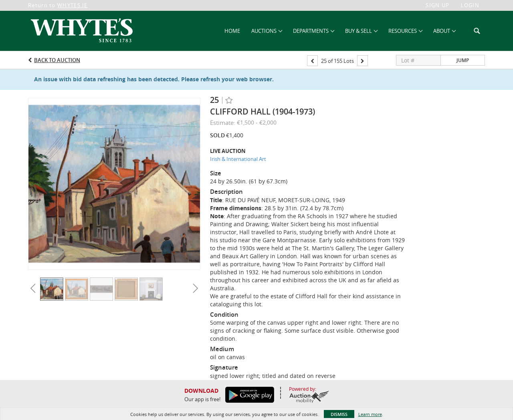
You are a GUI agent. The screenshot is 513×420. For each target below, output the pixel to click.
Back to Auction (57, 60)
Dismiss (339, 414)
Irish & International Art (238, 159)
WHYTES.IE (73, 5)
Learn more (370, 414)
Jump (463, 60)
